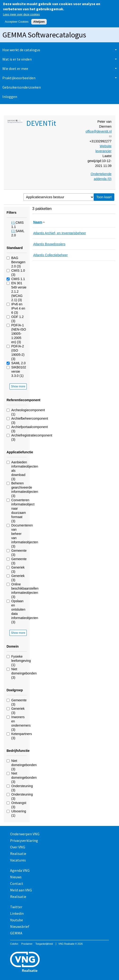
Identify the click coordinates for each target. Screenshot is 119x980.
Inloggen (10, 97)
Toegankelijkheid (44, 944)
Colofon (14, 944)
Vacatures (18, 860)
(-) (13, 223)
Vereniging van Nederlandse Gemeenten (59, 962)
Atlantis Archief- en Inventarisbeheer (60, 233)
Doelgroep (15, 690)
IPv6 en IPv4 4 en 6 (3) (18, 308)
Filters (12, 213)
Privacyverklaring (24, 840)
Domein (13, 646)
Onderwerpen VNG (25, 834)
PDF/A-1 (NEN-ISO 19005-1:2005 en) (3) (19, 334)
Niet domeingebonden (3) (24, 673)
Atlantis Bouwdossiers (49, 244)
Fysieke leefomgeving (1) (21, 661)
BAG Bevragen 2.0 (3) (18, 262)
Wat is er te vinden (17, 59)
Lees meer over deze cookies (21, 14)
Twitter (16, 907)
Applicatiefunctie (20, 452)
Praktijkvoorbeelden (19, 78)
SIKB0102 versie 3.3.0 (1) (19, 371)
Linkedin (17, 913)
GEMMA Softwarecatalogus (44, 35)
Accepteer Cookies (17, 22)
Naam (39, 222)
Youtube (17, 920)
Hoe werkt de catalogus (21, 50)
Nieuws (16, 877)
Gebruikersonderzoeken (22, 87)
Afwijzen (39, 22)
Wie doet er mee (15, 68)
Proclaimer (27, 944)
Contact (17, 883)
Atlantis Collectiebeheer (51, 255)
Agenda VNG (20, 870)
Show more (18, 386)
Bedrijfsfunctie (18, 751)
